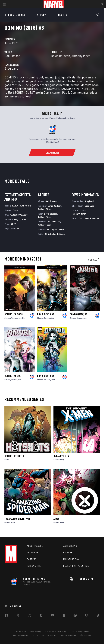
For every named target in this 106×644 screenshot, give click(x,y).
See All (94, 260)
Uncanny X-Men (61, 456)
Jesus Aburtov (54, 221)
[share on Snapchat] (64, 616)
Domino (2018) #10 (13, 314)
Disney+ (68, 553)
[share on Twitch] (87, 616)
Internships (34, 566)
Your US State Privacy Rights (56, 631)
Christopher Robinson (55, 234)
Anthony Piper (81, 56)
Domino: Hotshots (14, 456)
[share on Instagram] (29, 616)
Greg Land (11, 68)
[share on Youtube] (52, 616)
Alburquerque (16, 318)
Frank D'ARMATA (79, 214)
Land (53, 380)
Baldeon (47, 318)
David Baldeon (61, 56)
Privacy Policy (35, 631)
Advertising (70, 546)
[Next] (62, 15)
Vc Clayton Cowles (56, 229)
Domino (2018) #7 (13, 376)
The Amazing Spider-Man (17, 519)
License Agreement (49, 635)
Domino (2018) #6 (46, 376)
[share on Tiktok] (98, 616)
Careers (32, 559)
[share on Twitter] (18, 616)
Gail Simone (12, 56)
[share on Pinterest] (75, 616)
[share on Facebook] (6, 616)
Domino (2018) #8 (78, 314)
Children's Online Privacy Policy (25, 635)
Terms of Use (21, 631)
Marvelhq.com (71, 559)
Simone (7, 318)
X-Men (56, 519)
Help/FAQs (33, 553)
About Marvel (35, 546)
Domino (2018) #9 (46, 314)
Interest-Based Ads (69, 635)
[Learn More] (52, 153)
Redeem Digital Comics (76, 566)
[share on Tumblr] (41, 616)
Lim (24, 318)
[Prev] (42, 15)
